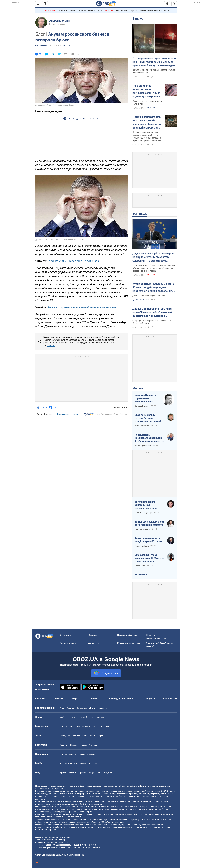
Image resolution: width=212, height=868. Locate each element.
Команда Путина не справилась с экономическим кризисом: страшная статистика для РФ (146, 399)
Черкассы (102, 708)
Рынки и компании (68, 754)
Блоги (130, 699)
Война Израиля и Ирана (90, 10)
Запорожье (82, 708)
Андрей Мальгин (60, 21)
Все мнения (141, 575)
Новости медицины (69, 763)
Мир (98, 414)
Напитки (74, 745)
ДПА (95, 726)
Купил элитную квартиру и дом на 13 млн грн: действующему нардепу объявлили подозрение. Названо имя (154, 288)
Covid (95, 763)
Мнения (138, 388)
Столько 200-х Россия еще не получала (73, 261)
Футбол (63, 717)
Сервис (101, 736)
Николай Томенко (142, 529)
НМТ (108, 726)
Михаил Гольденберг (143, 513)
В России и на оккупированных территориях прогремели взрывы (154, 71)
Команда (93, 635)
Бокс (92, 717)
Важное (138, 19)
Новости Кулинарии (90, 745)
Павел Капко (140, 566)
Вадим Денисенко (142, 426)
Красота (83, 773)
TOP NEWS (140, 214)
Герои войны (50, 10)
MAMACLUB (85, 763)
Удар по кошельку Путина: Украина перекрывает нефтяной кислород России (148, 418)
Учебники (70, 726)
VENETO (109, 10)
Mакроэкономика (88, 754)
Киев (62, 708)
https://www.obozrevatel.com (133, 786)
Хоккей (84, 717)
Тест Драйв (65, 736)
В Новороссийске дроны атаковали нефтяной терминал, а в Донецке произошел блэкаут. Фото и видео (154, 62)
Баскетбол (73, 717)
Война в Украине (67, 10)
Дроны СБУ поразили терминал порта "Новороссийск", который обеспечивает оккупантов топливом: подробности (152, 312)
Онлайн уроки (84, 726)
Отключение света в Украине (155, 10)
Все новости (170, 699)
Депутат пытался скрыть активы (149, 296)
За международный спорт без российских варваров (149, 523)
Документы (94, 643)
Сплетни (73, 773)
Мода (91, 773)
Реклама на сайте (68, 643)
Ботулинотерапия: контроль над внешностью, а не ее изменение (146, 505)
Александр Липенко (143, 446)
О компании (65, 635)
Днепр (92, 708)
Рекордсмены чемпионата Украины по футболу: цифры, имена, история (148, 438)
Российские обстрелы (127, 10)
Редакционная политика (68, 414)
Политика (59, 699)
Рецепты (64, 745)
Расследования (117, 699)
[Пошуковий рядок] (174, 4)
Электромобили (80, 736)
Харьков (70, 708)
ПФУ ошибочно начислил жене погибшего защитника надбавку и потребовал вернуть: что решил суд (147, 91)
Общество (151, 699)
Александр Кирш (142, 546)
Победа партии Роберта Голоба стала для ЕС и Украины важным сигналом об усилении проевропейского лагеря (154, 268)
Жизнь (94, 699)
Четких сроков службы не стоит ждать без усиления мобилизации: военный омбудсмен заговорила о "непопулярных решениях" (147, 122)
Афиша (63, 773)
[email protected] (69, 848)
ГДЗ (61, 726)
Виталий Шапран (142, 406)
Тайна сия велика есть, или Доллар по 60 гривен (149, 540)
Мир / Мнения (41, 45)
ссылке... (51, 345)
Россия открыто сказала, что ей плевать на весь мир (82, 307)
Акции (93, 736)
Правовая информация (128, 635)
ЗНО (101, 726)
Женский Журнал (104, 773)
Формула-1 (102, 717)
